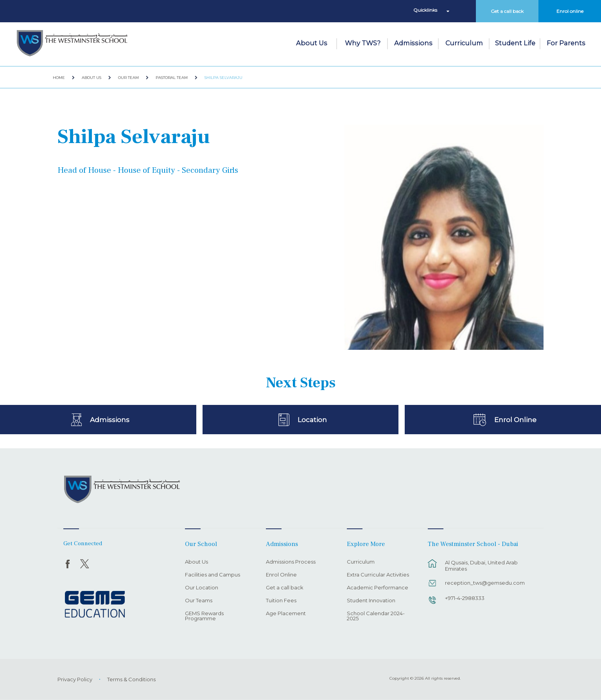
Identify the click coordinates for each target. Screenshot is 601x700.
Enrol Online (516, 419)
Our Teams (199, 601)
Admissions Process (291, 562)
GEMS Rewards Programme (204, 616)
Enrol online (570, 11)
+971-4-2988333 (465, 598)
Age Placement (286, 614)
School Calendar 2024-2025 (376, 616)
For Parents (566, 43)
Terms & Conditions (131, 679)
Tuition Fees (281, 601)
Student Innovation (371, 601)
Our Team (128, 78)
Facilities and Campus (213, 575)
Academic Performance (378, 588)
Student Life (515, 43)
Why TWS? (363, 43)
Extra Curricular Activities (378, 575)
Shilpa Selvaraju (223, 78)
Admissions (413, 43)
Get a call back (507, 11)
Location (312, 419)
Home (59, 78)
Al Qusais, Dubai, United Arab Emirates (481, 566)
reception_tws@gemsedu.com (485, 583)
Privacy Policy (75, 679)
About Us (312, 43)
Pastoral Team (172, 78)
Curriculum (464, 43)
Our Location (202, 588)
